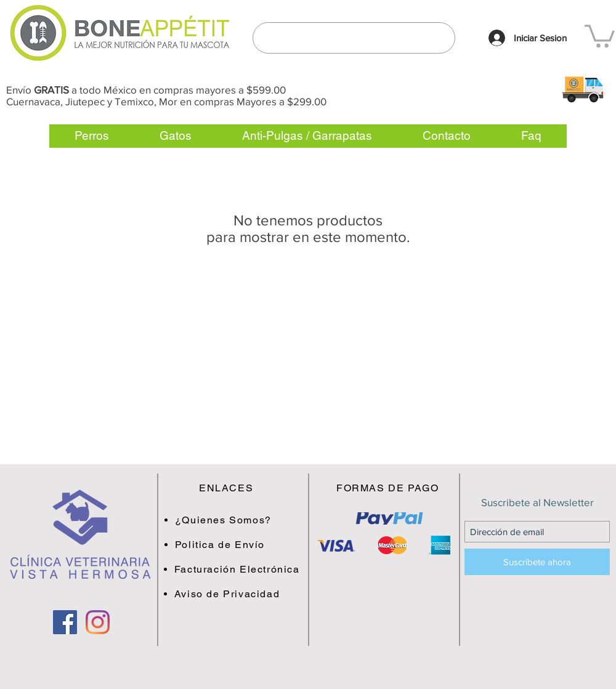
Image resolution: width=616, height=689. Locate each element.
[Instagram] (98, 622)
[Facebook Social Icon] (65, 622)
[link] (600, 35)
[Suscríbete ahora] (537, 562)
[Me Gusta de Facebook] (82, 669)
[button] (582, 89)
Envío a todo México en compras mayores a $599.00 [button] (146, 90)
